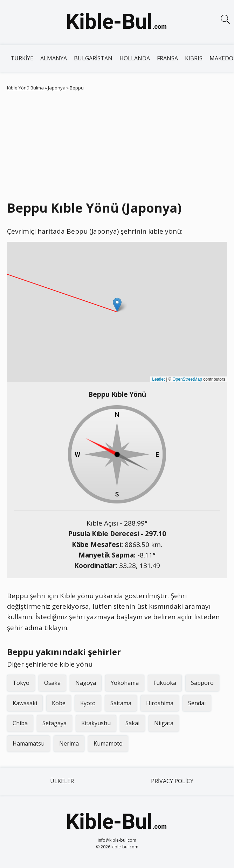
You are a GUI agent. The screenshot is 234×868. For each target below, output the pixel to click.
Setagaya (54, 723)
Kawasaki (25, 703)
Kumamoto (108, 743)
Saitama (121, 703)
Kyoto (88, 703)
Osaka (52, 683)
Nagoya (86, 683)
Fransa (167, 58)
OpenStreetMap (187, 379)
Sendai (197, 703)
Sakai (132, 723)
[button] (117, 305)
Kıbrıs (194, 58)
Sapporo (202, 683)
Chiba (20, 723)
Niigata (164, 723)
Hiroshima (160, 703)
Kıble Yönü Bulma (25, 88)
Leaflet (158, 379)
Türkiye (22, 58)
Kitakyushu (96, 723)
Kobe (59, 703)
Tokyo (21, 683)
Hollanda (135, 58)
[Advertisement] (117, 144)
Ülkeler (62, 781)
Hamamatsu (29, 743)
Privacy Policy (172, 781)
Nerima (69, 743)
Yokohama (125, 683)
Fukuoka (165, 683)
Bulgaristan (93, 58)
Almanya (54, 58)
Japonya (57, 88)
